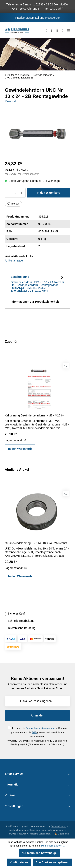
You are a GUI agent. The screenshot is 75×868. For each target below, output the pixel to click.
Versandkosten (59, 826)
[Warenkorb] (62, 30)
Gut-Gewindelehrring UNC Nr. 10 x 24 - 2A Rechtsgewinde (37, 543)
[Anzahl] (15, 193)
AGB (34, 732)
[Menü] (68, 30)
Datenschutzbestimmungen (40, 728)
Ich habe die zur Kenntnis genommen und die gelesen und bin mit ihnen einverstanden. (39, 732)
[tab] (37, 283)
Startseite (11, 75)
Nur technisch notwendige (39, 853)
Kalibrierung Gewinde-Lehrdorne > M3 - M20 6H (35, 415)
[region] (37, 134)
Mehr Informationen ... (53, 846)
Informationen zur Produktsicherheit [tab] (35, 302)
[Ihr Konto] (57, 30)
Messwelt (11, 101)
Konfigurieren (19, 862)
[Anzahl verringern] (9, 193)
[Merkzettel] (52, 30)
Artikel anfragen (15, 261)
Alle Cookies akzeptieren (52, 862)
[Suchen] (47, 30)
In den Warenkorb (49, 193)
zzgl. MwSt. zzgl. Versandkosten (22, 174)
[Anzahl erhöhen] (21, 193)
